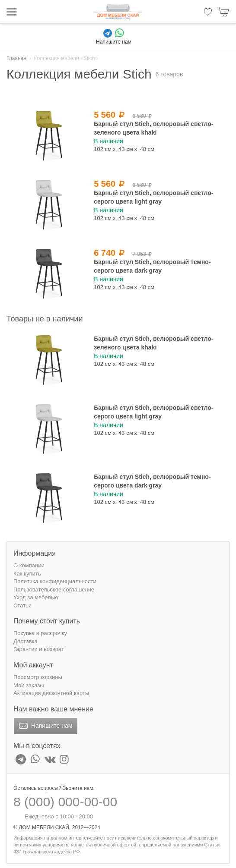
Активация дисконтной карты (51, 693)
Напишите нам (45, 726)
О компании (29, 565)
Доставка (26, 641)
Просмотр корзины (38, 677)
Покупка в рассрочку (40, 633)
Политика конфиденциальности (55, 581)
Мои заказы (29, 685)
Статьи (22, 605)
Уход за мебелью (36, 597)
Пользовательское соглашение (54, 590)
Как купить (27, 574)
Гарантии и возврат (39, 649)
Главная (16, 58)
